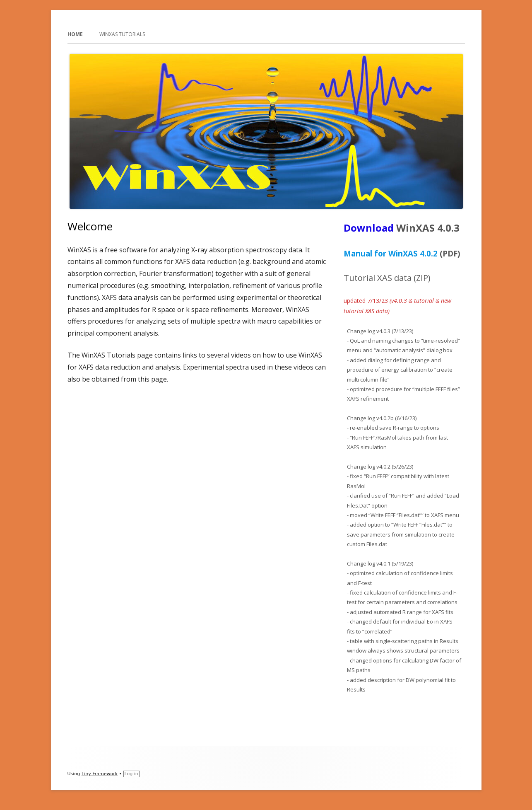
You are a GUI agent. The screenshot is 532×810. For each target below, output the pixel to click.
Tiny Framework (100, 774)
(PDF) (450, 253)
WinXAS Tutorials (122, 34)
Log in (131, 774)
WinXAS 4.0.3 (428, 228)
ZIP (422, 278)
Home (75, 34)
